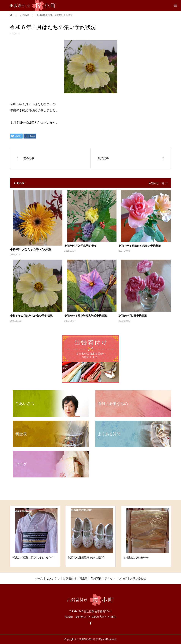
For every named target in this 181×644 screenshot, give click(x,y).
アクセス (110, 578)
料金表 (83, 578)
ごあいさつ (53, 578)
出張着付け (70, 578)
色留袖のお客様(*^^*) (136, 558)
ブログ (123, 578)
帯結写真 (96, 578)
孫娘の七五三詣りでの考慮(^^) (86, 558)
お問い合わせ (138, 578)
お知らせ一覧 (156, 183)
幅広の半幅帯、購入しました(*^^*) (33, 558)
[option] (35, 536)
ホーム (39, 578)
